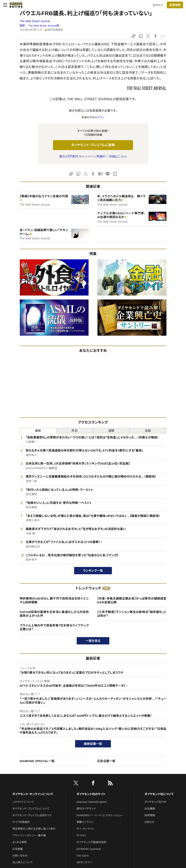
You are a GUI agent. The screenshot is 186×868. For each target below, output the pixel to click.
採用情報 (150, 815)
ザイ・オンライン (85, 829)
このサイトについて (23, 802)
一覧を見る (93, 641)
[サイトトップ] (15, 5)
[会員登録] (175, 5)
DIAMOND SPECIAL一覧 (37, 761)
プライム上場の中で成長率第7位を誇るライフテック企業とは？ (54, 627)
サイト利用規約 (21, 822)
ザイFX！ (81, 835)
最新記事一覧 (93, 744)
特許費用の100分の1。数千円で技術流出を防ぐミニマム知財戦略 (54, 600)
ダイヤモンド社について (159, 794)
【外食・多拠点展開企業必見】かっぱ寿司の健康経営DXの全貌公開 (132, 600)
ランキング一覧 (93, 571)
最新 (38, 431)
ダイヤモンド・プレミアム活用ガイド (32, 815)
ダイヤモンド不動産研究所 (91, 842)
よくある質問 (20, 842)
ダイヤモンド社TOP (156, 802)
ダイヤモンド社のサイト (91, 794)
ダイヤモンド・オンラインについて (33, 794)
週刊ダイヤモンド (86, 809)
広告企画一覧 (106, 761)
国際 (22, 26)
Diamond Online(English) (92, 802)
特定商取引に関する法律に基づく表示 (34, 829)
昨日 (75, 431)
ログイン (158, 5)
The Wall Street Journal (35, 21)
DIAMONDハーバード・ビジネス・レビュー (100, 815)
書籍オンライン (85, 822)
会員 (148, 431)
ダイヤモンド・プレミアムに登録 (93, 145)
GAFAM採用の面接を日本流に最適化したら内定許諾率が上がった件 (54, 614)
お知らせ (149, 822)
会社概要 (150, 809)
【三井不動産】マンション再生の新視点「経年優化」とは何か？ (132, 614)
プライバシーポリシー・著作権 (29, 835)
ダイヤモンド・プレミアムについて (31, 809)
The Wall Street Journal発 (44, 26)
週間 (111, 431)
